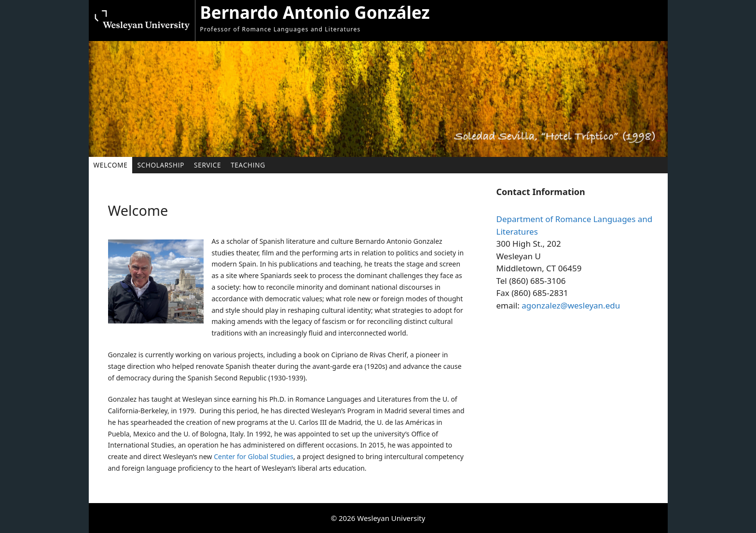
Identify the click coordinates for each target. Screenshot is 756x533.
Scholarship (161, 165)
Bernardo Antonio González (315, 12)
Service (207, 165)
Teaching (248, 165)
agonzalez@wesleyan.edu (571, 305)
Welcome (111, 165)
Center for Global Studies (254, 456)
